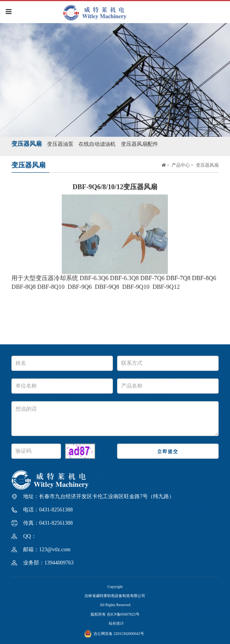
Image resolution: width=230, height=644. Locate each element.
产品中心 (181, 164)
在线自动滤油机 (97, 143)
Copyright (115, 587)
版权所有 (99, 614)
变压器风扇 (27, 143)
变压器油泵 (60, 143)
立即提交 (168, 452)
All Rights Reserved (115, 605)
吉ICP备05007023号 (123, 614)
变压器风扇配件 (139, 143)
